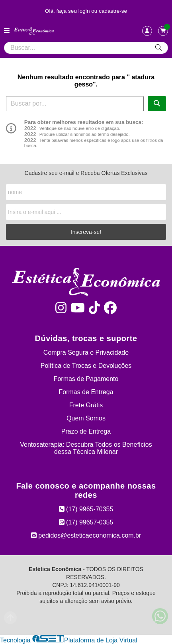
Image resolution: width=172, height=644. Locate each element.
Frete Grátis (86, 405)
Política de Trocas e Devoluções (86, 366)
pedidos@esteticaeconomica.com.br (86, 535)
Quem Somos (86, 418)
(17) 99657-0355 (86, 522)
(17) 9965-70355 (86, 509)
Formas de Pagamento (86, 379)
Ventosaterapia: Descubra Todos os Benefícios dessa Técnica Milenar (86, 448)
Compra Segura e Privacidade (86, 352)
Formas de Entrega (86, 392)
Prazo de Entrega (86, 431)
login (85, 11)
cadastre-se (113, 11)
